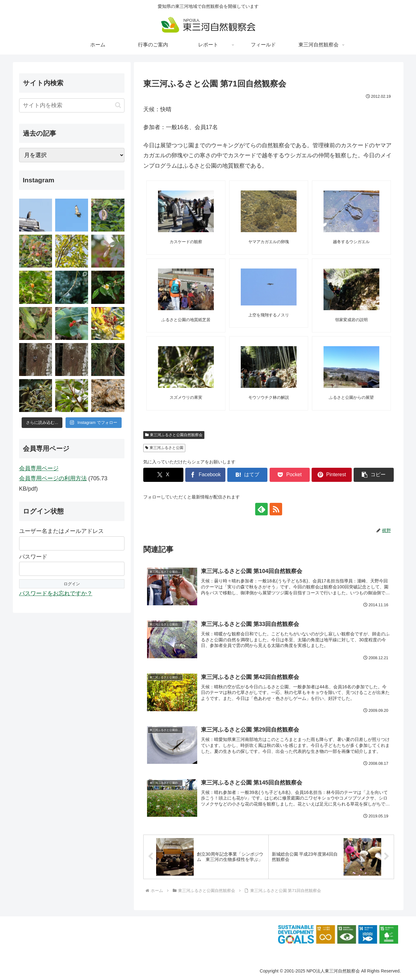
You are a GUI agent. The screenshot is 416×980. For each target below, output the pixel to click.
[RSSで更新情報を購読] (276, 509)
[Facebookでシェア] (205, 475)
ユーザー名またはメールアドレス (61, 531)
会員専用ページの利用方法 (53, 478)
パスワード (33, 557)
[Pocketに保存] (290, 475)
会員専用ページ (39, 468)
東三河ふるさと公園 (164, 448)
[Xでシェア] (163, 475)
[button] (374, 475)
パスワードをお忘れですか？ (56, 593)
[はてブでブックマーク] (247, 475)
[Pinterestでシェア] (332, 475)
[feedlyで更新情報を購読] (261, 509)
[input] (72, 105)
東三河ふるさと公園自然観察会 (174, 435)
